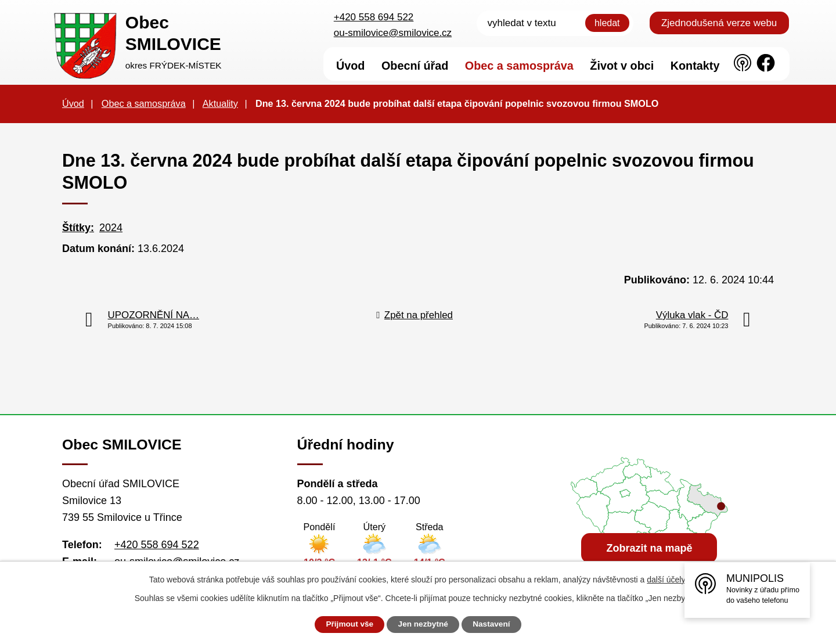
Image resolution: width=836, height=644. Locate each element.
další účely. (667, 580)
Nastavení (495, 624)
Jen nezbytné (424, 624)
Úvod (73, 103)
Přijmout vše (347, 624)
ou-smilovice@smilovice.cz (393, 33)
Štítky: (78, 228)
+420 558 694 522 (374, 17)
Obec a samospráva (144, 103)
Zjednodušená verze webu (719, 23)
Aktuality (220, 103)
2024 (111, 228)
